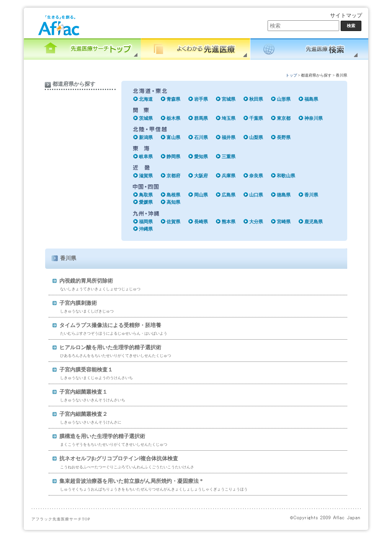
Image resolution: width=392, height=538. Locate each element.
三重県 (229, 157)
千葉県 (256, 118)
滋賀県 (146, 176)
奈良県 (256, 176)
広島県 (229, 195)
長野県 (284, 137)
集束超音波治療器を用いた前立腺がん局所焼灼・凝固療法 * (131, 481)
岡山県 (201, 195)
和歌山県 (286, 176)
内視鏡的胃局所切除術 (86, 281)
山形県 (284, 99)
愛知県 (201, 157)
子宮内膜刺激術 (78, 303)
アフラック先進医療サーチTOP (61, 519)
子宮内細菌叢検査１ (83, 392)
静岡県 (173, 157)
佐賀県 (173, 222)
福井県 (229, 137)
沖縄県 (146, 229)
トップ (291, 75)
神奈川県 (314, 118)
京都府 (173, 176)
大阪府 (201, 176)
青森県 (173, 99)
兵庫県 (229, 176)
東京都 (284, 118)
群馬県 (201, 118)
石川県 (201, 137)
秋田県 (256, 99)
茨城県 (146, 118)
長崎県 (201, 222)
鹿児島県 (314, 222)
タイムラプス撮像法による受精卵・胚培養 (110, 325)
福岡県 (146, 222)
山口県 (256, 195)
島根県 (173, 195)
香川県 (311, 195)
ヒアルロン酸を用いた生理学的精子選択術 (110, 347)
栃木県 (173, 118)
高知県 (173, 202)
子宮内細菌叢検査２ (83, 414)
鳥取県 (146, 195)
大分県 (256, 222)
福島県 (311, 99)
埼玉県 (229, 118)
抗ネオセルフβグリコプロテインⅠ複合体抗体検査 (119, 459)
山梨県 (256, 137)
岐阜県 (146, 157)
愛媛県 (146, 202)
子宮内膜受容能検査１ (86, 370)
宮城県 (229, 99)
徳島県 (284, 195)
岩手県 (201, 99)
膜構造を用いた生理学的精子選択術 (102, 436)
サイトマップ (346, 16)
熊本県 (229, 222)
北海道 (146, 99)
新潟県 (146, 137)
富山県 (173, 137)
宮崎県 (284, 222)
